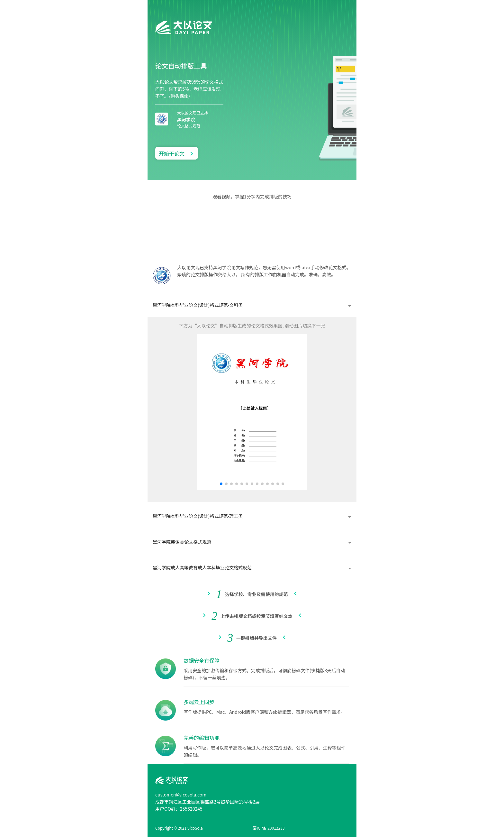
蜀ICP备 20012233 (269, 828)
